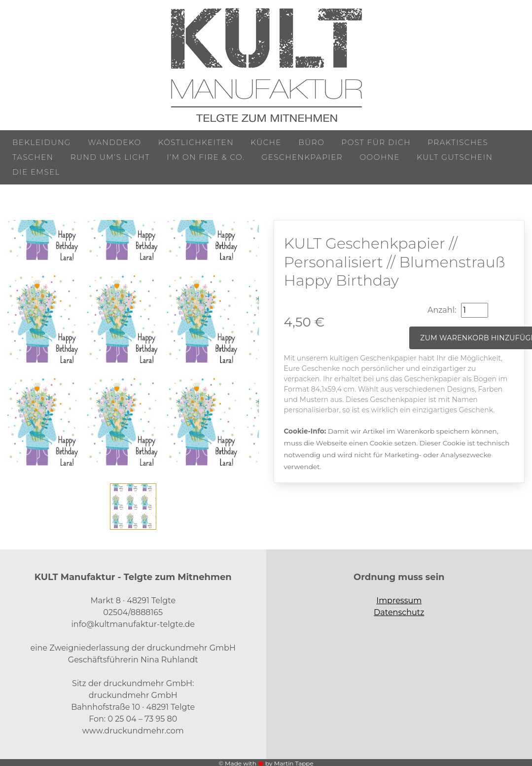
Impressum (399, 601)
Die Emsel (36, 172)
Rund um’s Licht (110, 157)
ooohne (380, 157)
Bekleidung (42, 142)
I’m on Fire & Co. (206, 157)
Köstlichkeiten (196, 142)
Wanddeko (114, 142)
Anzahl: (442, 310)
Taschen (33, 157)
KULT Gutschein (455, 157)
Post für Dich (376, 142)
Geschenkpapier (302, 157)
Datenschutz (399, 612)
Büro (311, 142)
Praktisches (458, 142)
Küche (266, 142)
